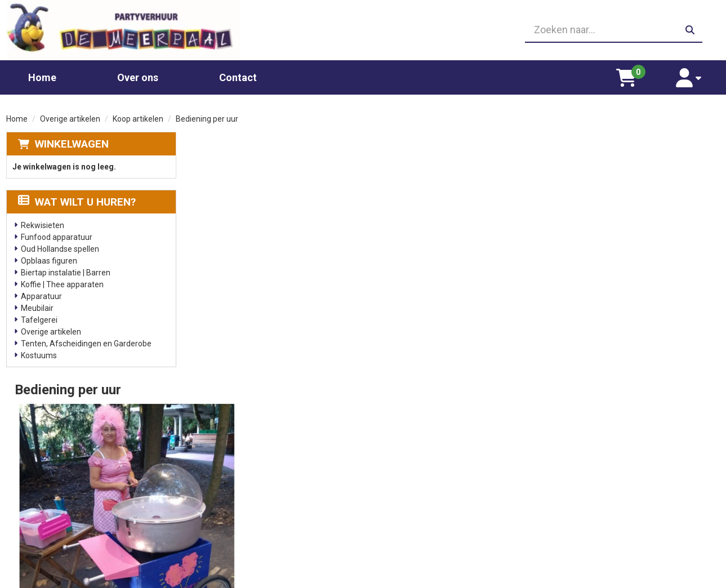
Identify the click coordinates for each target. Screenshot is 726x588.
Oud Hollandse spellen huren (251, 531)
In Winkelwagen (665, 260)
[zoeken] (689, 29)
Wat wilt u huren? (77, 200)
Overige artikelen (70, 117)
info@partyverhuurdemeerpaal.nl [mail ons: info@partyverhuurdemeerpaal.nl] (90, 515)
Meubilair (37, 306)
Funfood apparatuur (57, 235)
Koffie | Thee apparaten (62, 283)
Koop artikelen (138, 117)
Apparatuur (41, 295)
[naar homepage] (120, 29)
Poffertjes (219, 542)
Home (42, 75)
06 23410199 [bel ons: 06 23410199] (54, 496)
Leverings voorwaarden (599, 464)
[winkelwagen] (633, 75)
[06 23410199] (363, 29)
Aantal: (661, 165)
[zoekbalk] (606, 29)
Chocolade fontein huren (244, 464)
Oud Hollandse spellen (60, 247)
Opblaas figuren (49, 259)
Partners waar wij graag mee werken (444, 464)
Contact (238, 75)
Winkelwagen (72, 142)
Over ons (138, 75)
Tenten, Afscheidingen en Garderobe (86, 342)
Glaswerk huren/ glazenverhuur (257, 475)
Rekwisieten (43, 224)
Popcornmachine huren (242, 486)
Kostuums (39, 354)
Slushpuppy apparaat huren (250, 520)
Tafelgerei (39, 318)
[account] (691, 75)
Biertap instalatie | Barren (66, 271)
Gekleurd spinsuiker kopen (247, 509)
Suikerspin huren (230, 497)
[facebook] (710, 578)
